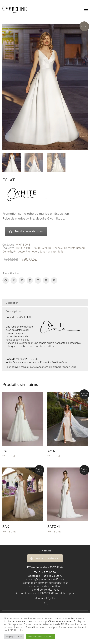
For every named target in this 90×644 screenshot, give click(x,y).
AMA (51, 451)
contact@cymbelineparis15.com (45, 579)
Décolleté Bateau (74, 248)
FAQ (45, 603)
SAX (6, 527)
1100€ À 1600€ (25, 248)
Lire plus (19, 630)
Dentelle (7, 252)
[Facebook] (6, 280)
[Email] (54, 280)
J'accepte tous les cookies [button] (40, 637)
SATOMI (54, 527)
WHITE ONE (23, 245)
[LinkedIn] (38, 280)
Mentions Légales (45, 598)
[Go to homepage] (15, 9)
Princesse (19, 252)
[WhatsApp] (14, 280)
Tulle (60, 252)
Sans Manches (48, 252)
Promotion (32, 252)
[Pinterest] (30, 280)
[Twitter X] (22, 280)
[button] (86, 9)
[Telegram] (46, 280)
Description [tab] (12, 303)
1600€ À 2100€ (43, 248)
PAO (6, 451)
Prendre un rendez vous (26, 231)
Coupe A (58, 248)
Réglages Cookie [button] (14, 637)
